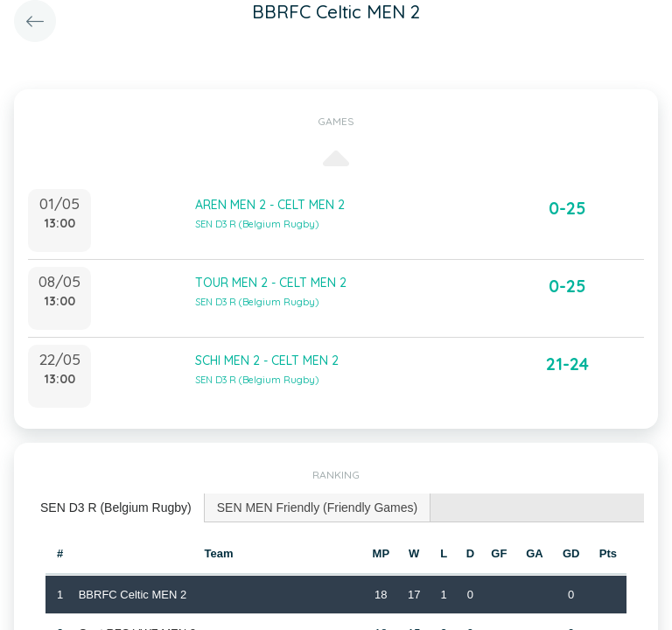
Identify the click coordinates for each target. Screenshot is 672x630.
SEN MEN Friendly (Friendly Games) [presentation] (318, 507)
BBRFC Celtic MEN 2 (133, 595)
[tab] (116, 508)
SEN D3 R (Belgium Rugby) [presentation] (116, 507)
